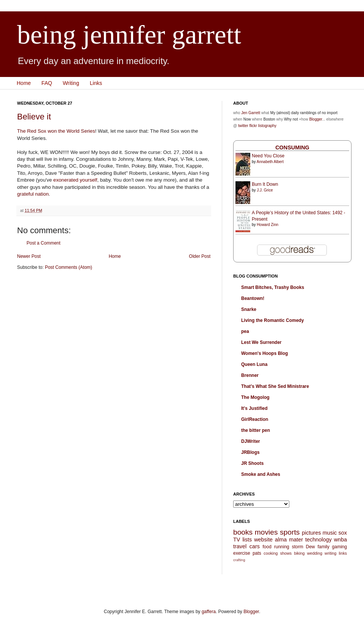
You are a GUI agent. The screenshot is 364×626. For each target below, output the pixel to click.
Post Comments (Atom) (68, 267)
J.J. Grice (265, 190)
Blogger (315, 119)
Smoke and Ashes (261, 474)
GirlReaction (255, 419)
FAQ (47, 83)
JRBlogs (250, 452)
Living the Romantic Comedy (272, 320)
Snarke (249, 309)
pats (257, 553)
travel (240, 546)
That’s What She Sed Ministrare (275, 386)
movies (266, 532)
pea (245, 331)
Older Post (200, 256)
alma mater (289, 540)
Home (24, 83)
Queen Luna (254, 364)
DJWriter (251, 441)
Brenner (250, 375)
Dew (311, 547)
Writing (71, 83)
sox (343, 533)
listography (267, 126)
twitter (243, 126)
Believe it (34, 117)
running (282, 547)
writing (330, 553)
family (323, 547)
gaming (340, 547)
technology (318, 540)
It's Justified (254, 408)
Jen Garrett (251, 113)
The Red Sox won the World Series (56, 131)
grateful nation (33, 194)
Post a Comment (43, 243)
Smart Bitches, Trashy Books (273, 287)
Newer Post (29, 256)
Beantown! (253, 298)
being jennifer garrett (129, 35)
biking (299, 553)
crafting (239, 560)
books (243, 532)
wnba (340, 540)
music (330, 533)
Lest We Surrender (261, 342)
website (263, 540)
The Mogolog (255, 397)
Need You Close (268, 156)
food (267, 547)
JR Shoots (252, 463)
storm (298, 547)
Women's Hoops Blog (264, 353)
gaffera (209, 612)
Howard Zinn (268, 225)
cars (255, 546)
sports (290, 532)
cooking (271, 553)
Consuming (292, 147)
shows (286, 553)
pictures (311, 533)
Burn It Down (265, 184)
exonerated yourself (75, 180)
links (343, 553)
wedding (315, 553)
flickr (253, 126)
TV (237, 540)
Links (96, 83)
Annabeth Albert (270, 162)
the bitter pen (256, 430)
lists (247, 540)
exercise (242, 553)
